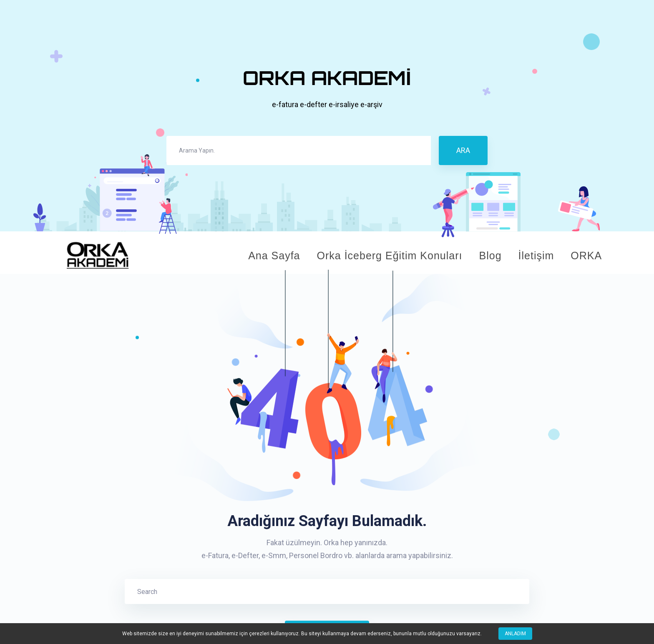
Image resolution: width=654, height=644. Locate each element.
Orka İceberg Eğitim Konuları (390, 256)
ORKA (586, 256)
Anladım (515, 634)
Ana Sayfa (274, 256)
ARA (463, 150)
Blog (490, 256)
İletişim (536, 256)
